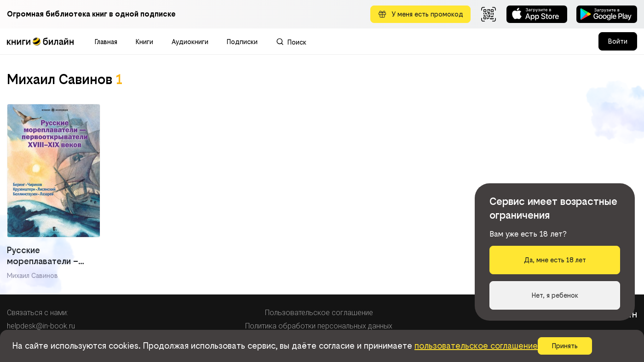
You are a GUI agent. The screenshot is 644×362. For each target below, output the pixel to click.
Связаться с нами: (37, 313)
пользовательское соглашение (476, 346)
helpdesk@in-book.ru (41, 326)
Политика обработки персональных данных (319, 326)
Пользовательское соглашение (319, 313)
